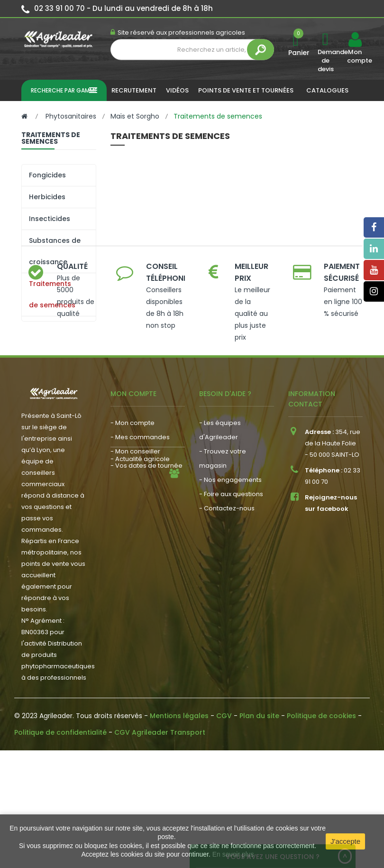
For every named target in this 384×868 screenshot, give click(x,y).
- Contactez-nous (227, 617)
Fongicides (47, 175)
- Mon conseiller (135, 560)
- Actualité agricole (140, 599)
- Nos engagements (230, 589)
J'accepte (345, 841)
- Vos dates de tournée (146, 575)
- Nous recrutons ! (138, 613)
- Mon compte (133, 532)
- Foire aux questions (231, 603)
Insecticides (50, 219)
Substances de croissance (55, 251)
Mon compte (355, 56)
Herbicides (47, 197)
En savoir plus (233, 854)
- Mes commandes (140, 546)
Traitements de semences (52, 294)
